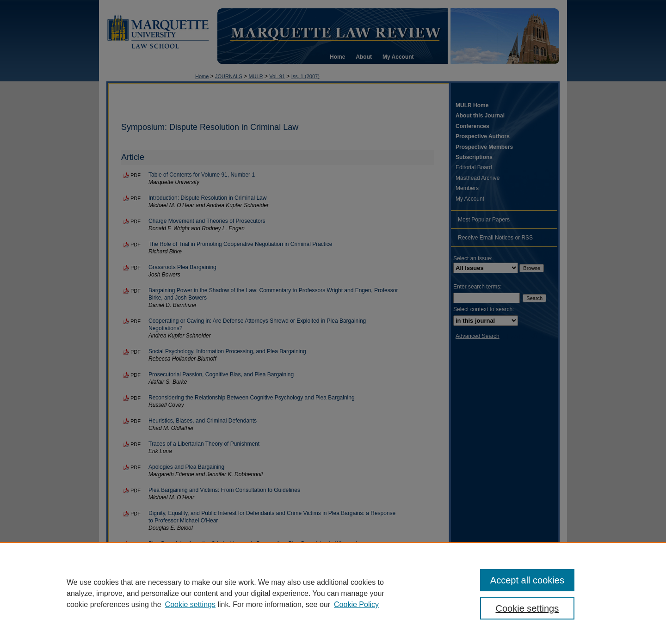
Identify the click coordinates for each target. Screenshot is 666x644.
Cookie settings (190, 604)
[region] (333, 593)
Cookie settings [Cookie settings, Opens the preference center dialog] (527, 608)
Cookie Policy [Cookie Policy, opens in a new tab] (356, 604)
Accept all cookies (527, 580)
